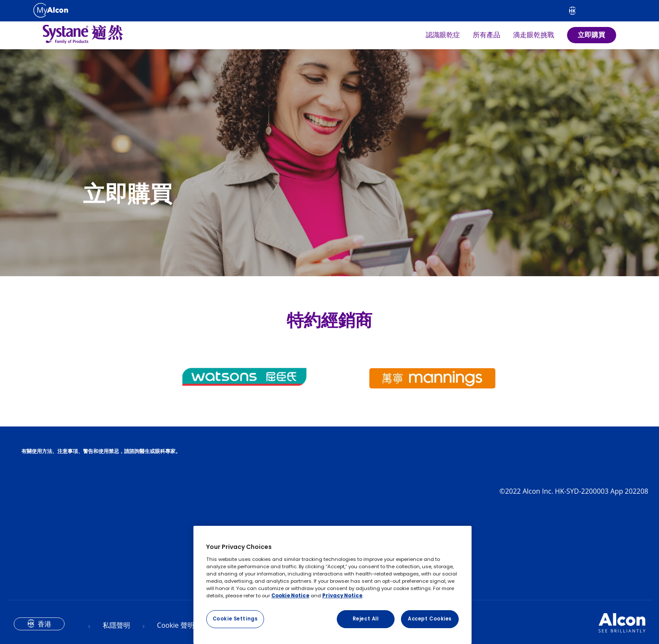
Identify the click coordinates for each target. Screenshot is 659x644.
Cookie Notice (290, 596)
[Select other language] (573, 11)
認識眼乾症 (443, 35)
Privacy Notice (342, 596)
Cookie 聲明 (176, 625)
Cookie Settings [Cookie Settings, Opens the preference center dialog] (235, 619)
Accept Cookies (430, 619)
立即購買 (591, 35)
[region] (332, 585)
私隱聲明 (116, 625)
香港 (45, 624)
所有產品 (487, 35)
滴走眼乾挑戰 (534, 35)
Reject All (366, 619)
